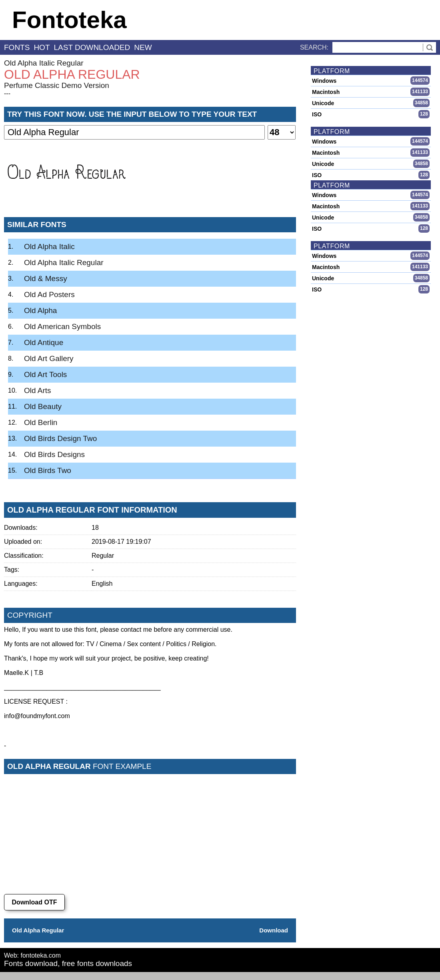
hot (42, 47)
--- (7, 93)
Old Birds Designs (54, 454)
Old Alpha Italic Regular (44, 63)
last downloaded (92, 47)
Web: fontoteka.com (32, 955)
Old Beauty (43, 406)
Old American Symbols (62, 326)
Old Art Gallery (49, 358)
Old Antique (44, 342)
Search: (314, 47)
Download (274, 930)
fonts (17, 47)
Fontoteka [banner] (69, 20)
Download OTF (35, 902)
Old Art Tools (45, 374)
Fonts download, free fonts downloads (68, 963)
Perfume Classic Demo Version (57, 85)
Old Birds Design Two (60, 438)
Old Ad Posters (49, 294)
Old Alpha (40, 310)
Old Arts (38, 390)
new (143, 47)
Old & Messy (46, 278)
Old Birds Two (48, 470)
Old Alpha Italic (49, 246)
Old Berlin (41, 422)
